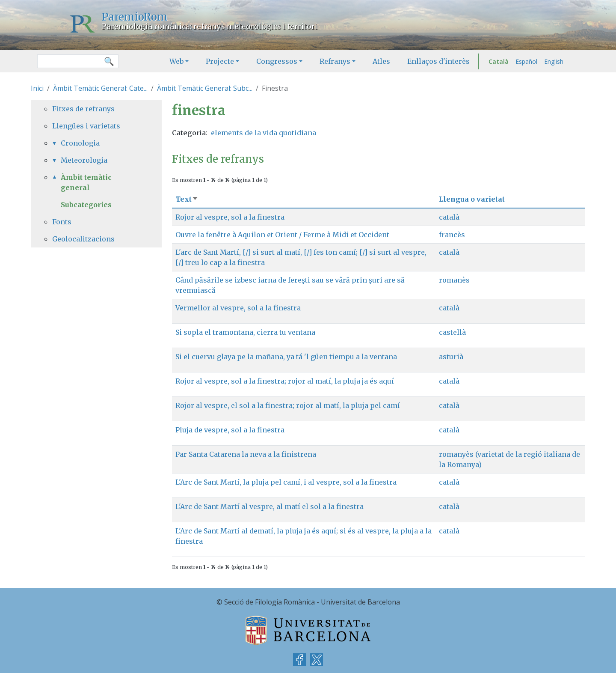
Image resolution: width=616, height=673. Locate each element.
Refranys (335, 61)
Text (187, 199)
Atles (381, 61)
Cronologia (80, 143)
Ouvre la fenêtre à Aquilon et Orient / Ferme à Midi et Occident (282, 235)
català (449, 217)
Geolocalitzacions (83, 239)
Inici (37, 88)
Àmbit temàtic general (86, 182)
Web (176, 61)
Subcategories (86, 205)
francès (452, 235)
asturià (451, 357)
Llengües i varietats (86, 126)
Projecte (220, 61)
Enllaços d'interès (438, 61)
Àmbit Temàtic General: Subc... (205, 88)
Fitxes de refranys (83, 109)
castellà (452, 332)
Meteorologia (84, 160)
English (554, 61)
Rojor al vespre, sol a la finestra (230, 217)
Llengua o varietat (472, 199)
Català (499, 61)
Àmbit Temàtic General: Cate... (100, 88)
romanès (454, 280)
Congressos (277, 61)
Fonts (62, 222)
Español (526, 61)
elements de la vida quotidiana (264, 133)
